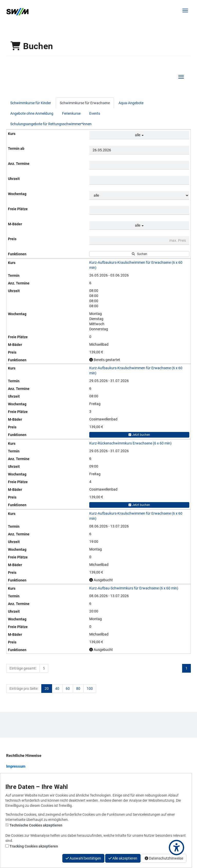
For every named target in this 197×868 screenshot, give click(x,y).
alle (139, 135)
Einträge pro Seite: (24, 689)
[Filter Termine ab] (139, 150)
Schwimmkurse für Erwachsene (85, 103)
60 (68, 689)
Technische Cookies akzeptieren (36, 825)
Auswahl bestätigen (83, 858)
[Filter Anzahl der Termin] (139, 165)
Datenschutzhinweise (164, 858)
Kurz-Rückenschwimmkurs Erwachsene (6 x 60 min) (130, 443)
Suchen (139, 254)
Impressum (16, 766)
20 (47, 689)
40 (57, 689)
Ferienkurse (71, 113)
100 (90, 689)
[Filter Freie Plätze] (139, 210)
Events (95, 113)
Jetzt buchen (139, 435)
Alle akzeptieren (123, 858)
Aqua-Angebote (131, 103)
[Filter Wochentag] (139, 195)
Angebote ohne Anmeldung (32, 113)
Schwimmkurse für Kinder (31, 103)
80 (78, 689)
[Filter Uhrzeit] (139, 180)
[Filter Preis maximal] (139, 240)
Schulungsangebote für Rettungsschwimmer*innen (51, 124)
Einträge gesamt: (23, 668)
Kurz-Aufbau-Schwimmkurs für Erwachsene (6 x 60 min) (134, 588)
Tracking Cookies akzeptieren (34, 846)
